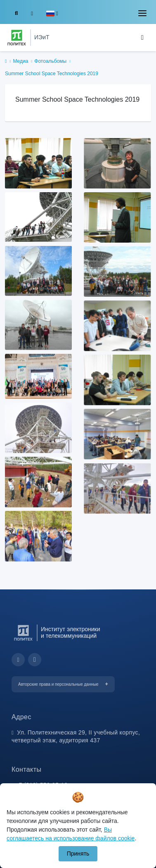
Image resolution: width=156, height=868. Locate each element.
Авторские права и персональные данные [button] (58, 684)
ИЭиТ (42, 37)
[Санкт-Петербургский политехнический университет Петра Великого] (17, 38)
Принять (78, 854)
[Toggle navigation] (142, 13)
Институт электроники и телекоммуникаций (70, 632)
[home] (6, 62)
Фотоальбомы (50, 61)
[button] (52, 13)
